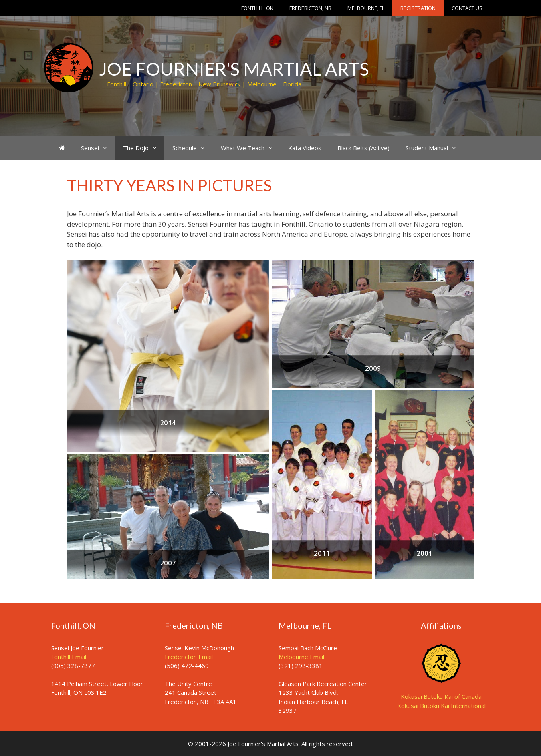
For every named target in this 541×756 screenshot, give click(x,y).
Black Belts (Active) (364, 148)
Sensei (98, 148)
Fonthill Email (69, 657)
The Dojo (144, 148)
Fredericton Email (189, 657)
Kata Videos (305, 148)
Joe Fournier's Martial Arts (234, 69)
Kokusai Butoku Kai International (441, 706)
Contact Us (467, 8)
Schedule (193, 148)
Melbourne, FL (366, 8)
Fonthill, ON (257, 8)
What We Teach (251, 148)
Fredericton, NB (310, 8)
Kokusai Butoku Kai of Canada (441, 696)
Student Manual (435, 148)
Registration (418, 8)
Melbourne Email (301, 657)
